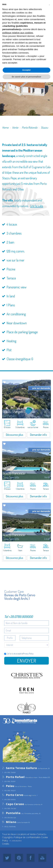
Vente (15, 127)
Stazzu (44, 127)
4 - (8, 786)
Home (5, 127)
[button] (49, 4)
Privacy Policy (28, 654)
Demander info (38, 435)
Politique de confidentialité (27, 837)
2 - (20, 768)
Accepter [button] (27, 70)
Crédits (6, 844)
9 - (9, 822)
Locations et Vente (26, 834)
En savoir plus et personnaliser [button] (27, 77)
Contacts (41, 834)
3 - (13, 777)
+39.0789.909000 (21, 617)
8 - (11, 813)
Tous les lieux (9, 834)
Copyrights (7, 837)
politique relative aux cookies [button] (18, 33)
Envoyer (26, 661)
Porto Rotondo (30, 127)
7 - (13, 804)
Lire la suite (37, 206)
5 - (13, 795)
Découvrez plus (14, 435)
